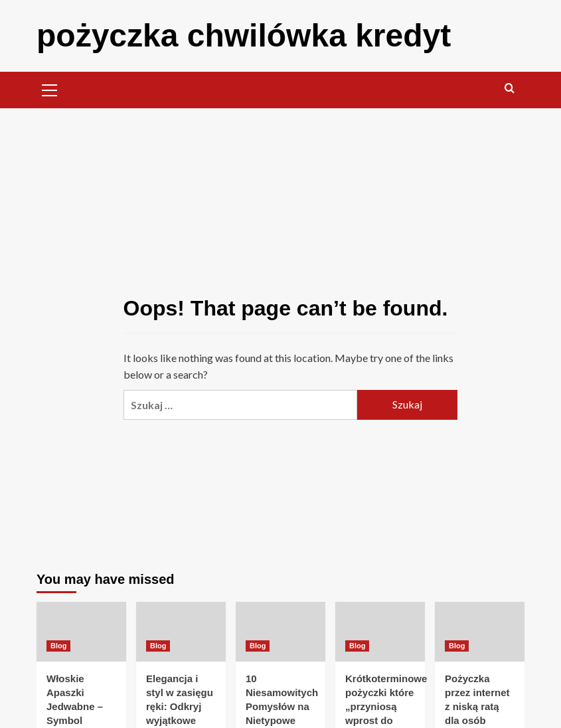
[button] (50, 88)
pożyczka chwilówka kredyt (244, 36)
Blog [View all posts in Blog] (58, 646)
